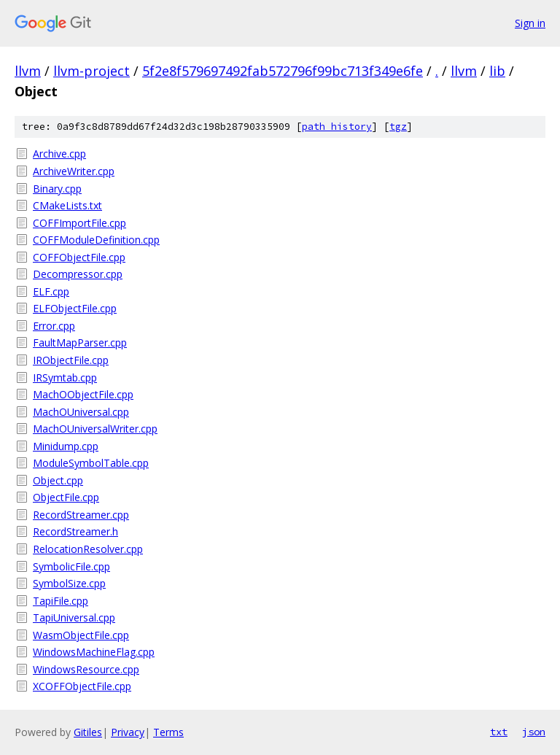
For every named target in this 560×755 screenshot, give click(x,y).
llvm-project (92, 71)
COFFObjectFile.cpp (79, 257)
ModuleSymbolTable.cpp (91, 463)
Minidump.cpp (66, 446)
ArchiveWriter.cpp (74, 171)
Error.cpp (54, 326)
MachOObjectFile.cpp (83, 394)
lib (497, 71)
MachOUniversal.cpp (81, 412)
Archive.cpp (59, 154)
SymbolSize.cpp (69, 583)
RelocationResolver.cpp (88, 549)
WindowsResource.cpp (86, 669)
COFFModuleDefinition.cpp (96, 240)
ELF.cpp (51, 291)
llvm (28, 71)
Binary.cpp (57, 189)
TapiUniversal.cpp (74, 617)
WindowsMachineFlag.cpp (94, 652)
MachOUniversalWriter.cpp (95, 429)
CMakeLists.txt (67, 205)
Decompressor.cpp (78, 274)
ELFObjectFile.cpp (75, 308)
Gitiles (88, 732)
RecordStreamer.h (75, 531)
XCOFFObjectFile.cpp (82, 686)
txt (499, 732)
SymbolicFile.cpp (71, 566)
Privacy (128, 732)
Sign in (530, 23)
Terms (168, 732)
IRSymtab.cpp (65, 377)
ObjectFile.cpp (66, 497)
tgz (398, 127)
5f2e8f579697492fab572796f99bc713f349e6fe (283, 71)
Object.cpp (58, 480)
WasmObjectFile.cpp (81, 635)
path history (337, 127)
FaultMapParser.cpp (80, 342)
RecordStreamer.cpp (81, 515)
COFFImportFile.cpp (79, 223)
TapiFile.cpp (61, 601)
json (534, 732)
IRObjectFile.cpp (71, 360)
